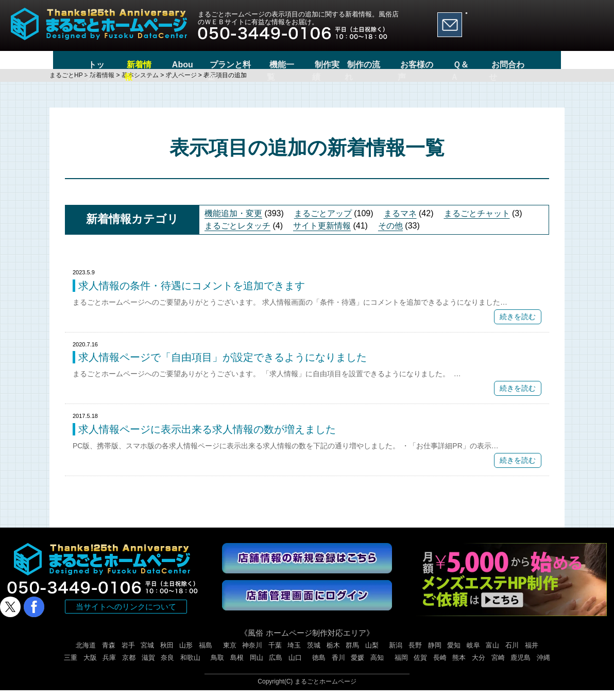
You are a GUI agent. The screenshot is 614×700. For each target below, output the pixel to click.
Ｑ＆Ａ (491, 65)
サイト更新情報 (322, 235)
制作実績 (322, 65)
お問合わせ (541, 65)
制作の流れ (381, 65)
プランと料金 (212, 65)
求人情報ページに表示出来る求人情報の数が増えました (207, 439)
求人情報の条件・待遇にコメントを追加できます (192, 295)
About (158, 65)
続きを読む (518, 326)
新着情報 (111, 65)
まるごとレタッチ (237, 235)
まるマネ (400, 223)
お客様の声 (440, 65)
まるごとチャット (477, 223)
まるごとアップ (323, 223)
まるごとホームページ (326, 691)
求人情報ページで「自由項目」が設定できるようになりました (223, 367)
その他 (390, 235)
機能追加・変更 (233, 223)
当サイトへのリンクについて (126, 616)
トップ (64, 65)
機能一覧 (271, 65)
